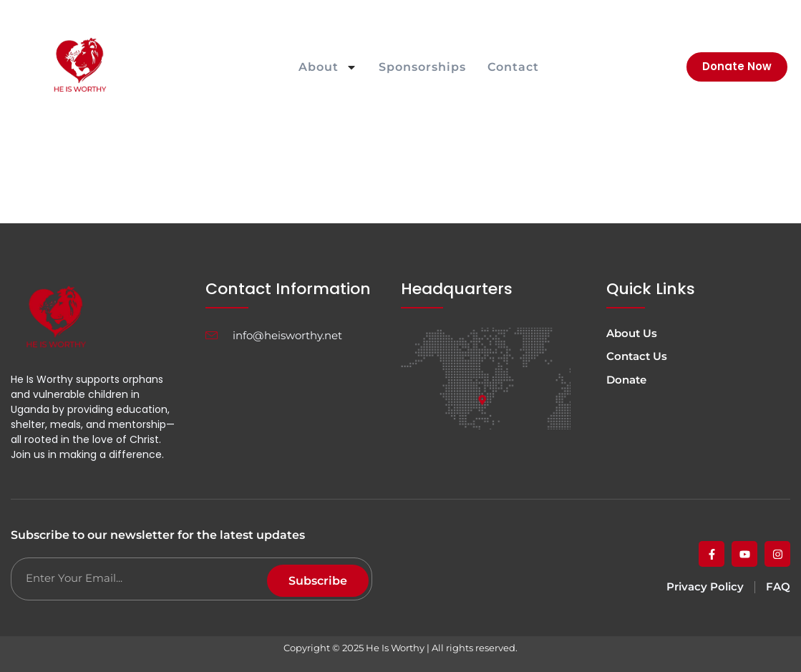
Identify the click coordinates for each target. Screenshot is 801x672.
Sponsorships (422, 67)
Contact (513, 67)
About (328, 67)
